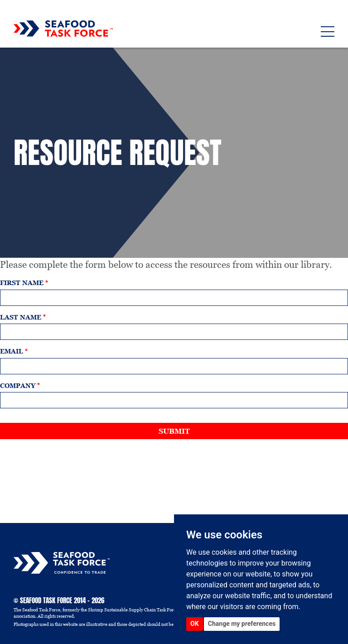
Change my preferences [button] (242, 624)
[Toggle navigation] (328, 31)
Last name (21, 317)
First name (22, 283)
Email (12, 351)
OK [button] (195, 624)
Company (18, 386)
